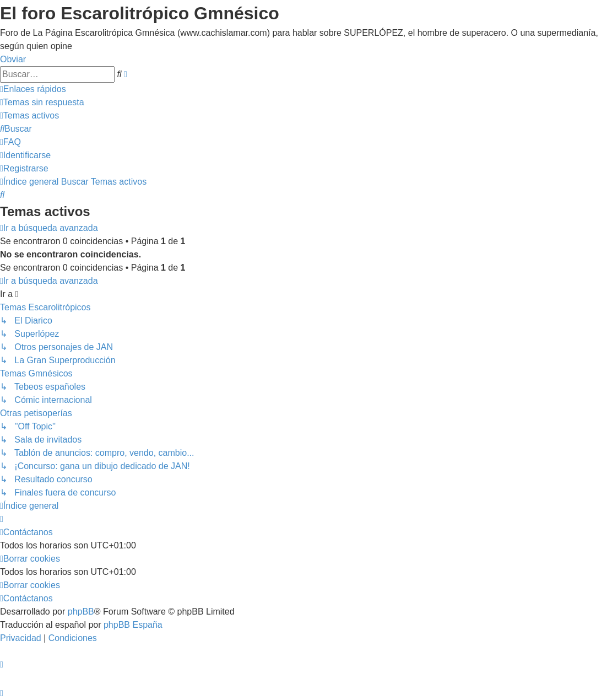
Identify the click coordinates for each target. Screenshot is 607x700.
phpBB (81, 612)
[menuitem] (42, 102)
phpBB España (133, 625)
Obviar (13, 59)
